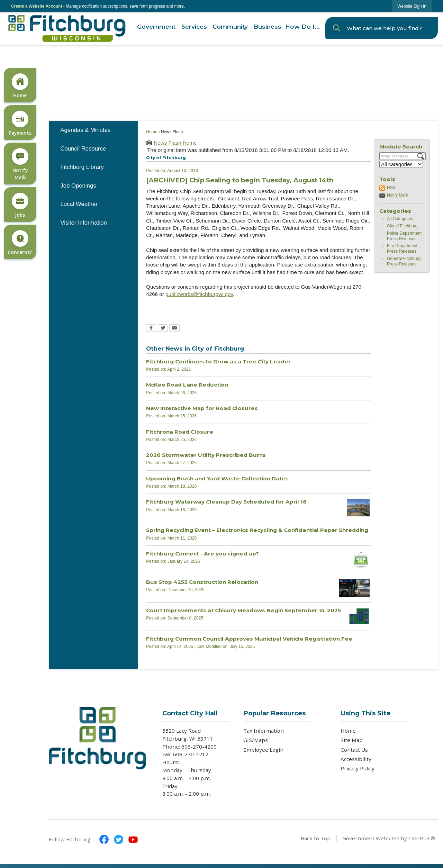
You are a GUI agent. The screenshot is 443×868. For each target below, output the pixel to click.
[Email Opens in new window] (174, 329)
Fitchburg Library (82, 167)
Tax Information (264, 731)
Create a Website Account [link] (37, 6)
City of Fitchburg (402, 226)
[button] (336, 28)
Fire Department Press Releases (402, 248)
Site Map (352, 740)
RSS (391, 188)
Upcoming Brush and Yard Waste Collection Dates (217, 478)
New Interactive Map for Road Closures (202, 408)
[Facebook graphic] (104, 839)
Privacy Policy (358, 768)
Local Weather (79, 204)
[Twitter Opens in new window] (163, 329)
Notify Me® (397, 195)
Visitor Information (83, 223)
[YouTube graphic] (133, 839)
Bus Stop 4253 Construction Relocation (202, 582)
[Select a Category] (401, 164)
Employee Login (263, 750)
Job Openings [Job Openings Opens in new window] (78, 186)
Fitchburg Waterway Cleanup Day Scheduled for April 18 (226, 502)
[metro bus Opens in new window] (354, 588)
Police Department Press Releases (404, 236)
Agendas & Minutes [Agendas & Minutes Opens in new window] (85, 130)
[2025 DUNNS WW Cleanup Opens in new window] (358, 508)
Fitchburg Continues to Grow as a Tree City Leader (218, 361)
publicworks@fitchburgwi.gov (199, 294)
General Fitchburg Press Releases (404, 261)
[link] (412, 6)
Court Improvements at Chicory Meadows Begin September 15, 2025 (243, 610)
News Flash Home (175, 143)
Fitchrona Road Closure (180, 432)
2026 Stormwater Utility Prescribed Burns (206, 455)
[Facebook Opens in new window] (151, 329)
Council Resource (83, 149)
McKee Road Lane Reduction (187, 385)
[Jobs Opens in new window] (20, 205)
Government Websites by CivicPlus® (389, 838)
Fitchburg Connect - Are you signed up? (202, 554)
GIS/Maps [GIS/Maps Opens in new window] (256, 740)
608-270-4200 (200, 747)
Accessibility (356, 759)
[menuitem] (156, 27)
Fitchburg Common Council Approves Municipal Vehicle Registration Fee (249, 639)
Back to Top (316, 838)
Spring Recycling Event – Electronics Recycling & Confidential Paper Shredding (257, 530)
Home (152, 132)
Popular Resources (274, 713)
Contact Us (354, 750)
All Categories (400, 219)
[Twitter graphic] (119, 839)
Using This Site (365, 713)
